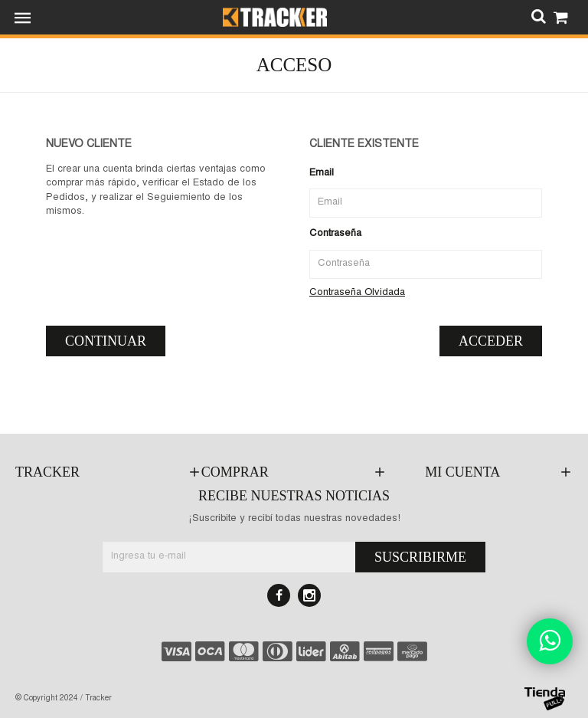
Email (322, 174)
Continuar (106, 341)
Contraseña (335, 234)
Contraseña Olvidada (357, 293)
